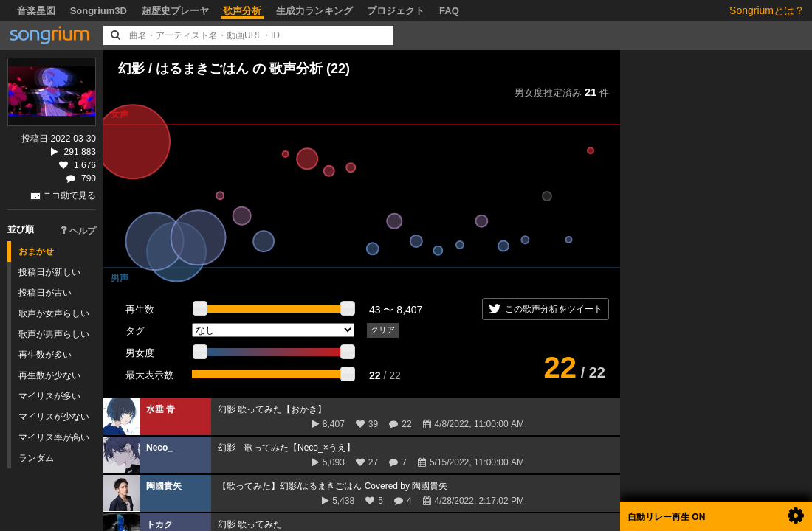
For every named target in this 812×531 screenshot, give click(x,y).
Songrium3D (99, 11)
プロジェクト (396, 11)
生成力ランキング (314, 11)
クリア (383, 330)
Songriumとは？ (767, 10)
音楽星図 (36, 11)
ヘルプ (78, 231)
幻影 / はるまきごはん (185, 69)
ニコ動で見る (69, 195)
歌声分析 (242, 11)
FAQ (449, 11)
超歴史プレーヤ (175, 11)
